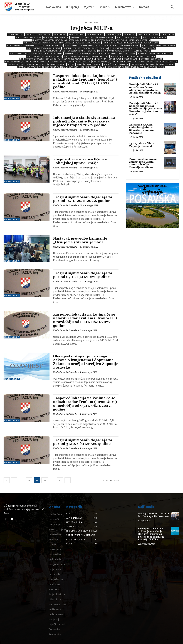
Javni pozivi (129, 35)
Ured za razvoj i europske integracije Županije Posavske (37, 64)
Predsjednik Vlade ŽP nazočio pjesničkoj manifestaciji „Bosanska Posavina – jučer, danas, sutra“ (146, 109)
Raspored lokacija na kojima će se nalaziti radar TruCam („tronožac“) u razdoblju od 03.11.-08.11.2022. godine (85, 320)
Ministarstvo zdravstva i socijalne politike (86, 56)
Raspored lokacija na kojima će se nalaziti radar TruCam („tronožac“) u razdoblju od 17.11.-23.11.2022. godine (85, 81)
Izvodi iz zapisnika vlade (38, 35)
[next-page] (68, 480)
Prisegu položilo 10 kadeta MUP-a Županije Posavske (154, 515)
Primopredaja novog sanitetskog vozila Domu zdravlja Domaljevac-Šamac (143, 163)
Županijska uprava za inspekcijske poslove (76, 67)
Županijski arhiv (108, 67)
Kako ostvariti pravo (148, 35)
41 (29, 480)
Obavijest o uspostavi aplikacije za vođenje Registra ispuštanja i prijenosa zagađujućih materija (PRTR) (151, 534)
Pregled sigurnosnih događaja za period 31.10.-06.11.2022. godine (83, 442)
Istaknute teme (16, 35)
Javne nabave (60, 35)
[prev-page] (7, 480)
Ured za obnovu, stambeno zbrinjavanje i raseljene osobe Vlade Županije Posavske (48, 62)
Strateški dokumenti (151, 59)
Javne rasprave (76, 35)
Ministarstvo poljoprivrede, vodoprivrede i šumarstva (131, 43)
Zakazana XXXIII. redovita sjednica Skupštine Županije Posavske (142, 129)
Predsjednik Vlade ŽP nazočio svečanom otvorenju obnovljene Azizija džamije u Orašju (145, 89)
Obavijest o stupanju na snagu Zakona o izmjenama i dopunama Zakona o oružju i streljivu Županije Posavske (86, 362)
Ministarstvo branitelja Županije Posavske (93, 37)
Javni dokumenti (95, 35)
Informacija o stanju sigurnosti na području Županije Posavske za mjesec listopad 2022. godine (84, 121)
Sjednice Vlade (131, 59)
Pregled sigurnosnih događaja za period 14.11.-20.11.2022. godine (83, 199)
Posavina (90, 59)
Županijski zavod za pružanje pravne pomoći (142, 67)
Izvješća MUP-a (12, 98)
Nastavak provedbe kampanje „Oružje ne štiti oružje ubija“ (80, 240)
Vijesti (71, 64)
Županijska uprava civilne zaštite (35, 67)
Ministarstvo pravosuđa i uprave (159, 46)
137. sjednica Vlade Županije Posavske (142, 145)
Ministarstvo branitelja (28, 37)
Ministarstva (167, 35)
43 (45, 480)
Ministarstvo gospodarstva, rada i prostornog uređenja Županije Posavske (62, 43)
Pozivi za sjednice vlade (109, 59)
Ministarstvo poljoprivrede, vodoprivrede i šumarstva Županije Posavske (102, 46)
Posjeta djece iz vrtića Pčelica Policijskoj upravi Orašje (80, 161)
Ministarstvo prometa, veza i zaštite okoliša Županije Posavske (64, 51)
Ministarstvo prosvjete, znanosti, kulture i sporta (124, 51)
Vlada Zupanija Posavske (65, 92)
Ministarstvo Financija (129, 37)
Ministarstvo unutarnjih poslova (155, 54)
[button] (172, 7)
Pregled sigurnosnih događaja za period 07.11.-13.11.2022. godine (83, 275)
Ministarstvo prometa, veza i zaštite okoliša (85, 48)
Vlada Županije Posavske (89, 64)
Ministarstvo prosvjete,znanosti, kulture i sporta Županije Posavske (100, 54)
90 (60, 480)
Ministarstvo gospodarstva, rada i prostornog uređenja (61, 40)
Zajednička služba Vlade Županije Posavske (153, 64)
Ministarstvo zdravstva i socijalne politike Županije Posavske (52, 59)
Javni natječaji (113, 35)
